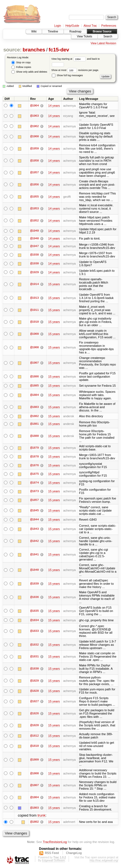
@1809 (34, 760)
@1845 (34, 510)
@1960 (34, 136)
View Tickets (84, 36)
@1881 (34, 424)
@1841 (34, 555)
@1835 (34, 611)
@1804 (34, 798)
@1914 (34, 284)
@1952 (34, 221)
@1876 (34, 465)
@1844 (34, 520)
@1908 (34, 348)
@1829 (34, 681)
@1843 (34, 529)
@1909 (34, 334)
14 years (54, 106)
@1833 (34, 631)
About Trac (90, 26)
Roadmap (75, 31)
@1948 (34, 238)
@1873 (34, 491)
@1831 (34, 657)
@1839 (34, 584)
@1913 (34, 298)
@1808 (34, 774)
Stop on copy (21, 63)
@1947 (34, 246)
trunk (41, 816)
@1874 (34, 483)
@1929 (34, 272)
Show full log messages (67, 75)
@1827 (34, 702)
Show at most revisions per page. (75, 70)
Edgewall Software (53, 861)
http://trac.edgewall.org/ (104, 861)
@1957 (34, 172)
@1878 (34, 457)
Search (108, 36)
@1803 (34, 808)
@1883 (34, 407)
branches (34, 50)
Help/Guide (72, 26)
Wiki (34, 31)
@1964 (34, 106)
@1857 (34, 500)
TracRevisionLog (55, 842)
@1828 (34, 691)
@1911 (34, 310)
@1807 (34, 786)
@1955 (34, 197)
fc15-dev (59, 50)
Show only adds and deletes (29, 72)
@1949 (34, 231)
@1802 (34, 822)
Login (58, 26)
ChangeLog (74, 853)
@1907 (34, 363)
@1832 (34, 645)
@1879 (34, 448)
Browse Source (102, 31)
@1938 (34, 255)
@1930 (34, 263)
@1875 (34, 474)
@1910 (34, 322)
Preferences (109, 26)
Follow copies (21, 67)
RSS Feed (52, 853)
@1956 (34, 185)
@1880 (34, 436)
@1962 (34, 126)
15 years (54, 284)
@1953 (34, 208)
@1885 (34, 386)
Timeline (53, 31)
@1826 (34, 714)
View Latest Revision (103, 43)
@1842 (34, 541)
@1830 (34, 669)
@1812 (34, 736)
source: (12, 50)
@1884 (34, 395)
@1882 (34, 416)
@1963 (34, 116)
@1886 (34, 377)
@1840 (34, 570)
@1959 (34, 149)
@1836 (34, 597)
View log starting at (69, 59)
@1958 (34, 161)
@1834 (34, 620)
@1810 (34, 746)
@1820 (34, 726)
